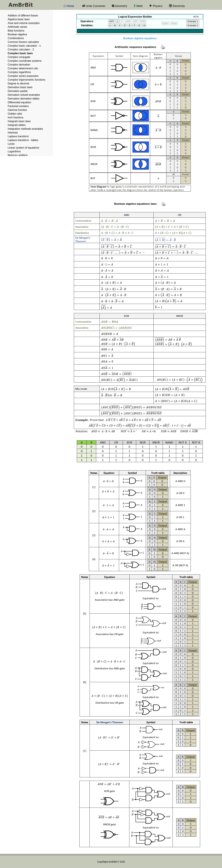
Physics (156, 7)
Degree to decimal (18, 83)
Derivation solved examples (24, 95)
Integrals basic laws (19, 121)
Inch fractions (16, 117)
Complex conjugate (19, 57)
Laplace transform (18, 136)
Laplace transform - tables (23, 140)
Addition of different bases (23, 16)
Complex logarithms (19, 72)
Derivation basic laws (20, 87)
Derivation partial (18, 91)
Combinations (16, 38)
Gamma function (17, 110)
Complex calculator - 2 (21, 49)
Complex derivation (19, 65)
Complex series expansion (23, 76)
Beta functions (16, 31)
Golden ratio (15, 114)
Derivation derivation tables (24, 99)
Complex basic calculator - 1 (24, 46)
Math (138, 7)
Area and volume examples (24, 23)
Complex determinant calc (23, 68)
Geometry (119, 7)
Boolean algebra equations (140, 38)
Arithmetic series (17, 27)
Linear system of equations (23, 148)
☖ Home (69, 6)
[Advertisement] (202, 147)
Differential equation (19, 102)
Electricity (177, 7)
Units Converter (94, 7)
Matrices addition (18, 155)
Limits (11, 144)
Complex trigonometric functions (27, 80)
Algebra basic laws (19, 19)
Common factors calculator (23, 42)
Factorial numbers (18, 106)
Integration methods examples (25, 129)
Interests (13, 133)
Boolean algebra (17, 34)
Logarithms (14, 151)
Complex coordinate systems (25, 61)
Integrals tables (17, 125)
